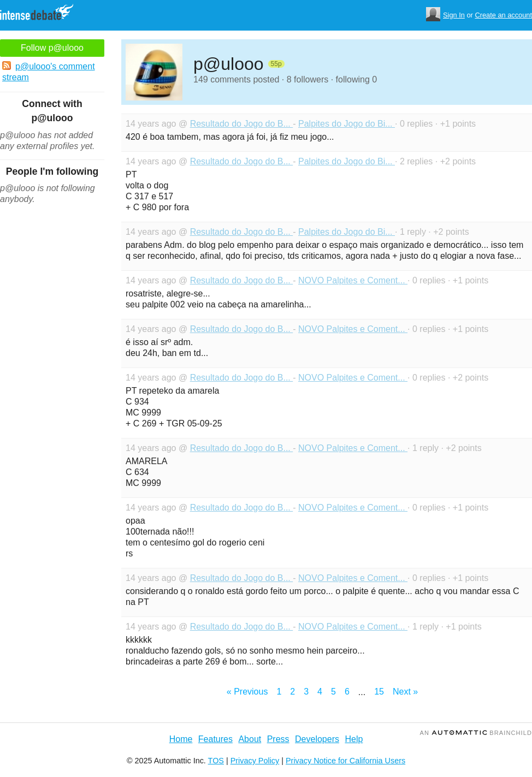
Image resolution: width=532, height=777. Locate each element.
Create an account (503, 15)
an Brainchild (476, 733)
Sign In (454, 15)
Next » (405, 692)
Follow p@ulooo (52, 48)
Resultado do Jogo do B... (242, 124)
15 (379, 692)
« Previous (247, 692)
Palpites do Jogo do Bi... (347, 124)
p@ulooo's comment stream (49, 72)
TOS (216, 761)
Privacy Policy (255, 761)
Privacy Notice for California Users (345, 761)
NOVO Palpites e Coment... (353, 280)
